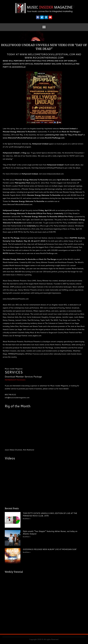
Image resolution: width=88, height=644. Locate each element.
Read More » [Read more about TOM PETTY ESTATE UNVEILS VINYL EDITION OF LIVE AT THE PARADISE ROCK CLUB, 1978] (27, 519)
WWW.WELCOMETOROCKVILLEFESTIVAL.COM (47, 54)
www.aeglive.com (35, 336)
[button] (44, 27)
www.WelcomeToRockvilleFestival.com (20, 138)
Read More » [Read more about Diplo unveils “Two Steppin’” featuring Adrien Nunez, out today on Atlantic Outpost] (27, 537)
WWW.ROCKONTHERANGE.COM (44, 58)
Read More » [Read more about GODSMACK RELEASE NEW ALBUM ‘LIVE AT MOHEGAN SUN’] (27, 552)
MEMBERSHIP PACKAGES (15, 380)
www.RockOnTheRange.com (52, 138)
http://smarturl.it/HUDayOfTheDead (49, 168)
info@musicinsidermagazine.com (17, 397)
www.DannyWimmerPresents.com (16, 299)
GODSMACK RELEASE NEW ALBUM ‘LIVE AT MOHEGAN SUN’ (50, 549)
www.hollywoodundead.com (53, 174)
